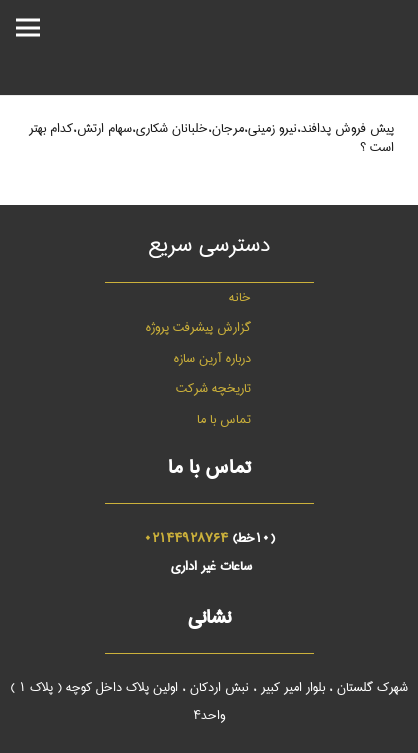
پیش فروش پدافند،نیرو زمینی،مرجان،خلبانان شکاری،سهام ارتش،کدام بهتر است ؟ (211, 137)
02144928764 (186, 538)
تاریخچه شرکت (213, 388)
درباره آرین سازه (212, 358)
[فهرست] (28, 28)
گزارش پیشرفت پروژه (198, 327)
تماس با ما (224, 419)
